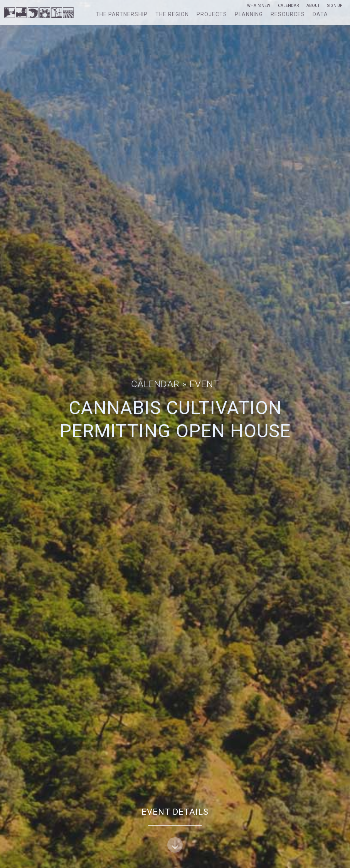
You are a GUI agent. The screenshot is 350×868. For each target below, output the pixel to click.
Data (320, 14)
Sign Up (335, 6)
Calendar (288, 6)
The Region (172, 14)
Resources (288, 14)
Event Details (175, 830)
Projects (212, 14)
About (313, 6)
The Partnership (122, 14)
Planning (249, 14)
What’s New (259, 6)
